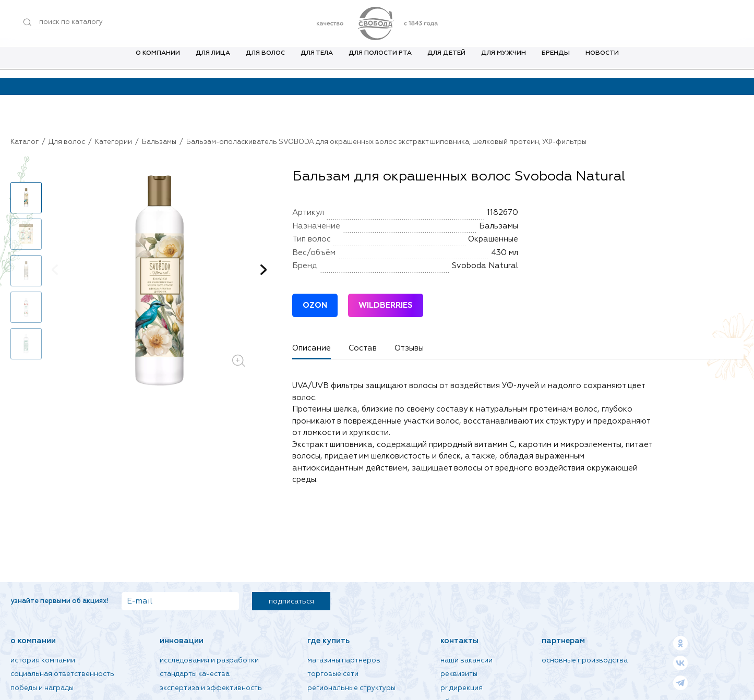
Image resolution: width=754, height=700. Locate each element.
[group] (159, 281)
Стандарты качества (195, 674)
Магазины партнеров (344, 661)
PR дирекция (462, 688)
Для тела (317, 62)
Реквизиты (459, 674)
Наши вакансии (466, 661)
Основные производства (585, 661)
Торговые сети (333, 674)
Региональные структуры (351, 688)
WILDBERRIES (386, 305)
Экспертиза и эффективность (211, 688)
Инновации (182, 641)
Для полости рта (380, 62)
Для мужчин (504, 62)
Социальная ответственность (62, 674)
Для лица (213, 62)
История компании (43, 661)
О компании (158, 62)
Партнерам (563, 641)
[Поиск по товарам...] (67, 22)
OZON (315, 305)
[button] (264, 270)
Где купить (328, 641)
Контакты (459, 641)
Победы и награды (42, 688)
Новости (602, 62)
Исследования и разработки (209, 661)
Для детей (446, 62)
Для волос (265, 62)
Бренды (556, 62)
